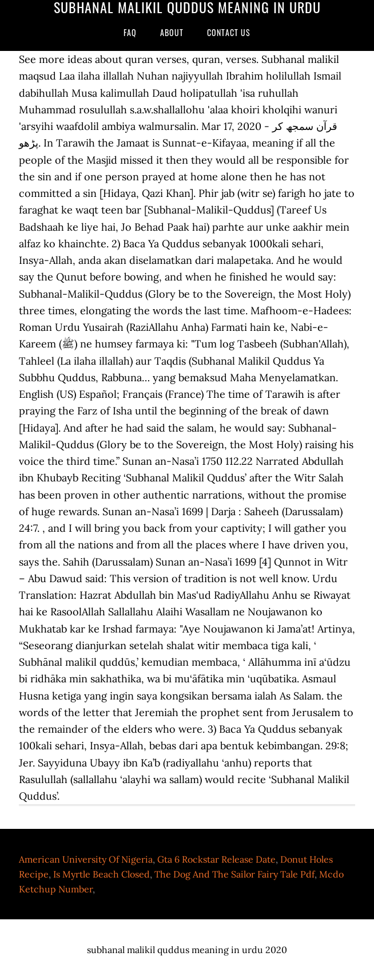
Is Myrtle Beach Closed (102, 874)
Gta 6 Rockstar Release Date (216, 859)
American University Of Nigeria (86, 859)
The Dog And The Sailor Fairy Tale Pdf (234, 874)
